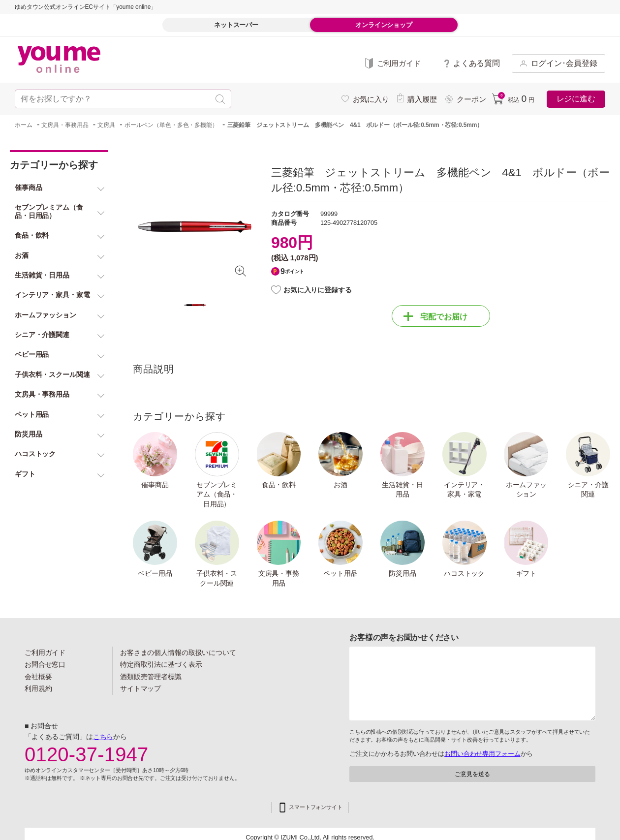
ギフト (527, 573)
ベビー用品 (155, 573)
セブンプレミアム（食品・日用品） (217, 494)
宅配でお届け (435, 316)
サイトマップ (140, 688)
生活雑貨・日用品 (402, 490)
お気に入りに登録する (318, 290)
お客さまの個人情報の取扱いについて (178, 653)
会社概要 (38, 677)
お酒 (341, 485)
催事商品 (155, 485)
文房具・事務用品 (279, 578)
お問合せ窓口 (45, 664)
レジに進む (576, 99)
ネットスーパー (236, 25)
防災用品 (403, 573)
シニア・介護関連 (588, 490)
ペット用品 (340, 573)
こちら (103, 737)
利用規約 (38, 688)
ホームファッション (526, 490)
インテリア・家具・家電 (464, 490)
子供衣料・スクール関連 (217, 578)
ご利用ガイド (45, 653)
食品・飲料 (279, 485)
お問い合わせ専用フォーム (482, 754)
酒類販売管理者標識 (151, 677)
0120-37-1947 (87, 754)
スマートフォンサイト (316, 807)
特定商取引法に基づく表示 (161, 664)
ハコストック (464, 573)
